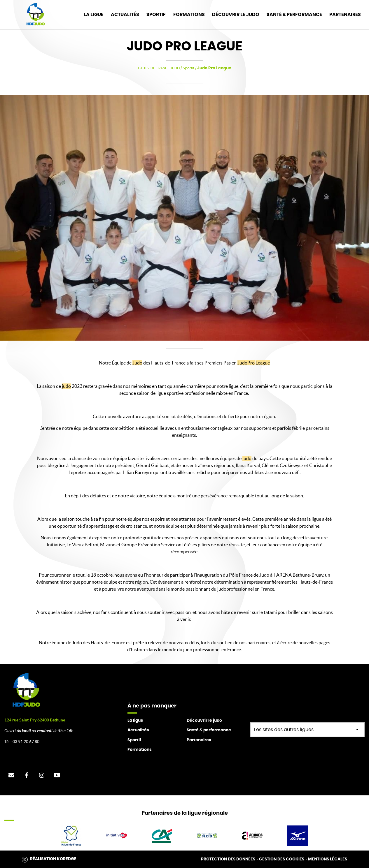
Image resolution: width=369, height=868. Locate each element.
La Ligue (94, 15)
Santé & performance (209, 730)
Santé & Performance (294, 15)
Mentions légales (328, 859)
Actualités (125, 15)
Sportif (156, 15)
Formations (189, 15)
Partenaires (345, 15)
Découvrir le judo (236, 15)
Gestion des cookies (282, 859)
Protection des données (228, 859)
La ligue (135, 721)
